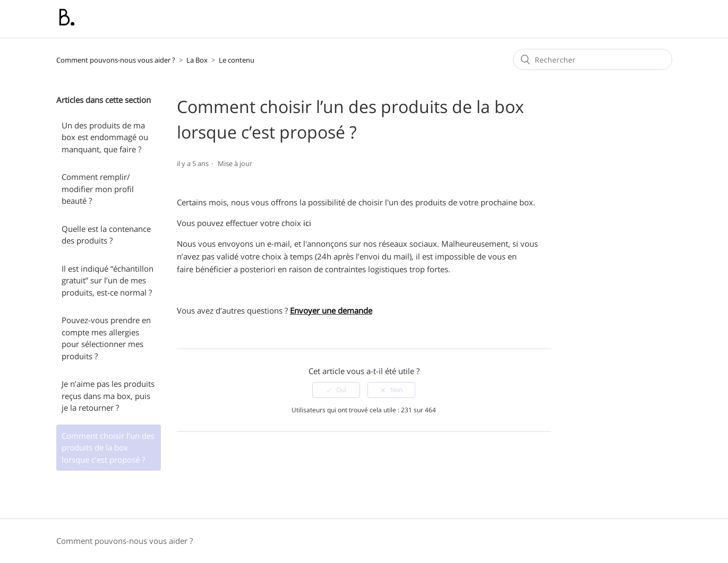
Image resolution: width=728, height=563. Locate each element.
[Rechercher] (593, 59)
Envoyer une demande (331, 310)
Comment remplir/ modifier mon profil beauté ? (98, 189)
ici (308, 223)
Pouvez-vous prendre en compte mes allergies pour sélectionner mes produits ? (106, 338)
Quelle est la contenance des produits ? (106, 235)
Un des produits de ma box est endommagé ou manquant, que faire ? (105, 137)
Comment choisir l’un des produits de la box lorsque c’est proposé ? (108, 448)
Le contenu (237, 60)
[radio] (336, 390)
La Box (197, 60)
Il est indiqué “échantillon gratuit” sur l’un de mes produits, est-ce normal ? (108, 280)
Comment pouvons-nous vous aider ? (116, 60)
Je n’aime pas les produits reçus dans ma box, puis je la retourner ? (108, 396)
